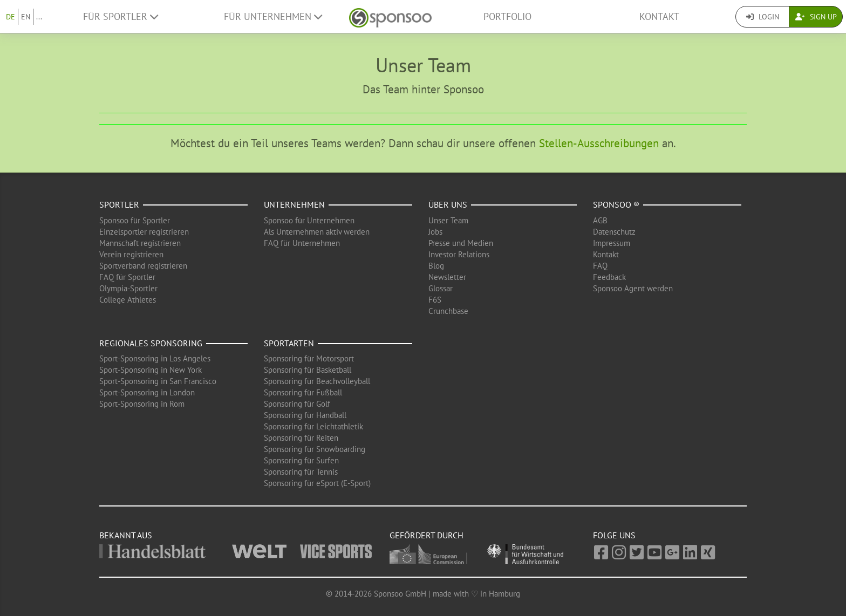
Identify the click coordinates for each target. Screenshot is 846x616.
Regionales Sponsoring (151, 343)
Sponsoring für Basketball (308, 370)
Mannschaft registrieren (140, 243)
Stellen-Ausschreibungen (599, 143)
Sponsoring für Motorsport (309, 358)
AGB (600, 220)
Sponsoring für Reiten (301, 438)
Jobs (435, 232)
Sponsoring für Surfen (301, 460)
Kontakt (659, 16)
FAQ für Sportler (127, 277)
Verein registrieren (131, 254)
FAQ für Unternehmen (302, 243)
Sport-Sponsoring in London (147, 392)
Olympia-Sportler (128, 288)
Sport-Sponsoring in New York (151, 370)
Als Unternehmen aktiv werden (317, 232)
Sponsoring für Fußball (303, 392)
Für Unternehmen (273, 16)
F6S (435, 300)
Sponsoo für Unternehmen (309, 220)
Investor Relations (459, 254)
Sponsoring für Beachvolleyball (317, 381)
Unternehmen (294, 204)
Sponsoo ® (616, 204)
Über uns (448, 204)
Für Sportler (121, 16)
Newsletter (447, 277)
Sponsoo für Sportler (135, 220)
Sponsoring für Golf (297, 404)
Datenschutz (614, 232)
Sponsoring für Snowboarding (315, 449)
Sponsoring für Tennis (301, 472)
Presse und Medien (461, 243)
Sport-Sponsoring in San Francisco (158, 381)
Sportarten (289, 343)
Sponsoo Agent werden (633, 288)
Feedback (609, 277)
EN (26, 17)
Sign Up (816, 17)
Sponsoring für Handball (305, 415)
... (39, 17)
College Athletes (128, 300)
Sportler (119, 204)
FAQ (600, 266)
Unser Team (448, 220)
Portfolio (507, 16)
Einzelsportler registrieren (144, 232)
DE (11, 17)
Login (763, 17)
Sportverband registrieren (143, 266)
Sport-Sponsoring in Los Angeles (155, 358)
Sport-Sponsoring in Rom (142, 404)
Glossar (441, 288)
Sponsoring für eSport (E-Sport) (317, 483)
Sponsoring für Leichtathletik (313, 426)
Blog (436, 266)
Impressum (612, 243)
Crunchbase (448, 311)
